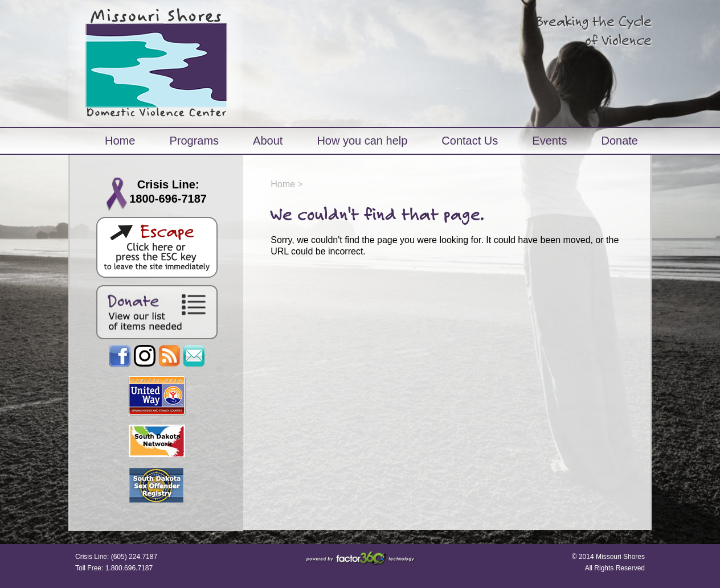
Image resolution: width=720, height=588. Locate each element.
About (268, 141)
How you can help (362, 141)
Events (549, 141)
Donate (619, 141)
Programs (194, 141)
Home (120, 141)
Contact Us (470, 141)
